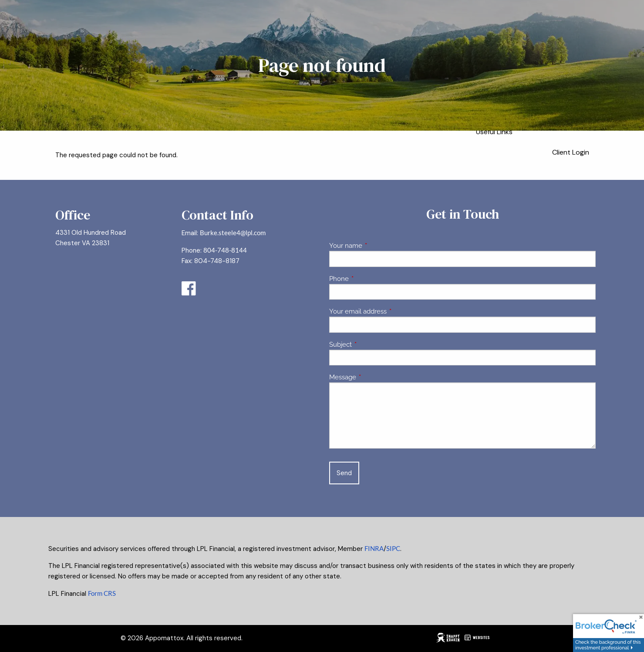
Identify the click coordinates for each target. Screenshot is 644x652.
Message (374, 377)
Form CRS (102, 593)
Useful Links (494, 132)
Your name (377, 246)
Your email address (389, 311)
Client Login (571, 152)
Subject (372, 345)
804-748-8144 (225, 250)
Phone (371, 279)
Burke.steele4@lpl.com (233, 233)
